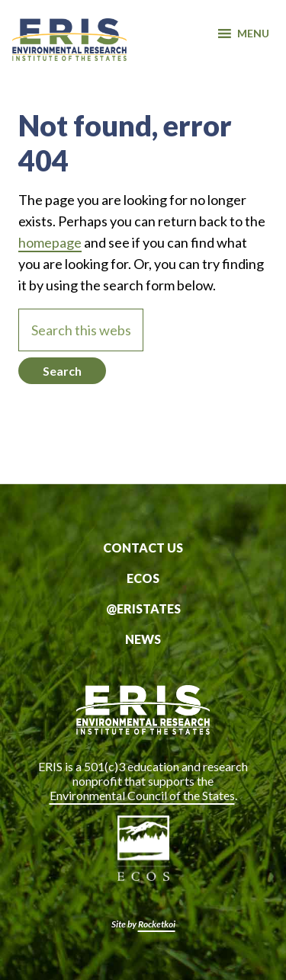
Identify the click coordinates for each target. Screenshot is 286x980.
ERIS (69, 48)
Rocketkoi (157, 924)
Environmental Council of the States (142, 795)
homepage (50, 242)
